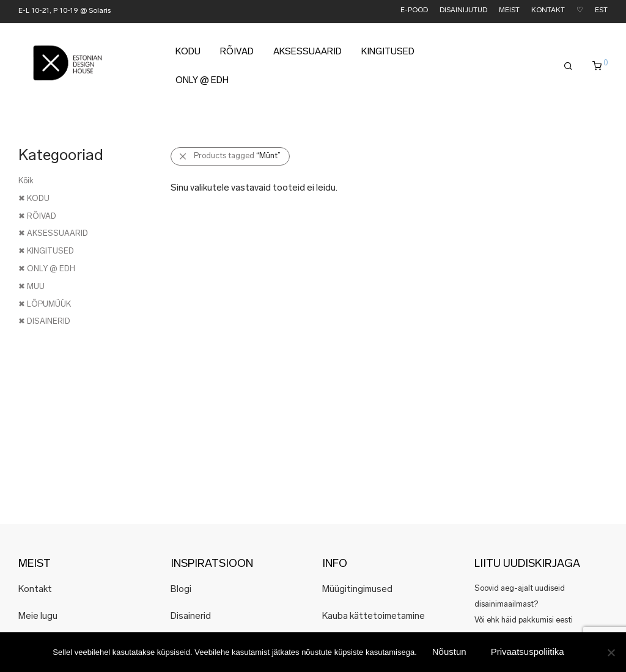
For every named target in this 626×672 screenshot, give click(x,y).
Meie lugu (38, 617)
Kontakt (35, 590)
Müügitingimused (357, 590)
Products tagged (237, 156)
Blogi (181, 590)
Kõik (26, 181)
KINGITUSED (388, 54)
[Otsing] (568, 68)
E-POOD (414, 11)
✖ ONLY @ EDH (47, 269)
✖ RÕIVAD (37, 217)
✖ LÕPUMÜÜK (45, 305)
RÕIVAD (237, 54)
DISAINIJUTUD (463, 11)
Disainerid (191, 617)
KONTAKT (548, 11)
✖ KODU (34, 199)
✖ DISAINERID (44, 322)
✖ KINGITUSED (46, 251)
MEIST (509, 11)
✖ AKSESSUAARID (53, 234)
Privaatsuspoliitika (528, 652)
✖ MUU (31, 287)
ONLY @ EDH (202, 83)
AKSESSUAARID (307, 54)
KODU (188, 54)
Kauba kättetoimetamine (374, 617)
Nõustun (449, 652)
